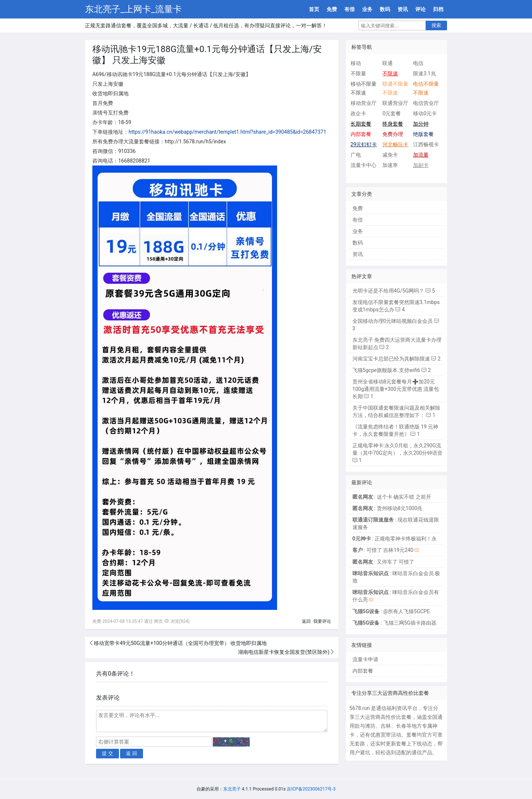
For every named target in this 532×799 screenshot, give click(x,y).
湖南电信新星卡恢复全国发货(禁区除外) (284, 652)
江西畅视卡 (426, 144)
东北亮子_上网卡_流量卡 (133, 9)
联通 (388, 63)
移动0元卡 (425, 113)
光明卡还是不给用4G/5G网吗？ (388, 291)
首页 (314, 9)
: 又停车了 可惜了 (383, 562)
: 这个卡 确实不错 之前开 (392, 497)
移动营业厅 (364, 103)
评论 (420, 9)
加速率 (390, 165)
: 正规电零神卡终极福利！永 (395, 539)
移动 (356, 63)
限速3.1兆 (424, 74)
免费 (332, 9)
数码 (385, 9)
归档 (438, 9)
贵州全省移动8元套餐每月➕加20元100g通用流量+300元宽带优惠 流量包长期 (396, 389)
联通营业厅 (395, 103)
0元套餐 (392, 113)
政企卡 (358, 113)
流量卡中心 (364, 165)
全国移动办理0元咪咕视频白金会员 (393, 321)
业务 (367, 9)
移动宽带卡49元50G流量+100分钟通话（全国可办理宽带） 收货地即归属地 (180, 643)
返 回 (132, 753)
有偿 (349, 9)
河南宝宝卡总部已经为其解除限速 (391, 359)
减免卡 (390, 155)
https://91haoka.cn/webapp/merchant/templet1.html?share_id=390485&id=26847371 (227, 132)
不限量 (358, 74)
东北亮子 (232, 789)
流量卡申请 (365, 659)
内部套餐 (363, 671)
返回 (306, 621)
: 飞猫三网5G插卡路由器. (395, 623)
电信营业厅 (426, 103)
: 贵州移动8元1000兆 (388, 508)
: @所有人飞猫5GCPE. (392, 611)
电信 (418, 63)
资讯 (403, 9)
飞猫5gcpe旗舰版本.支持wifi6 (386, 370)
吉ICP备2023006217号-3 (311, 789)
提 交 (108, 753)
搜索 (436, 25)
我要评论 (322, 621)
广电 (356, 155)
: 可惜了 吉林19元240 (383, 550)
